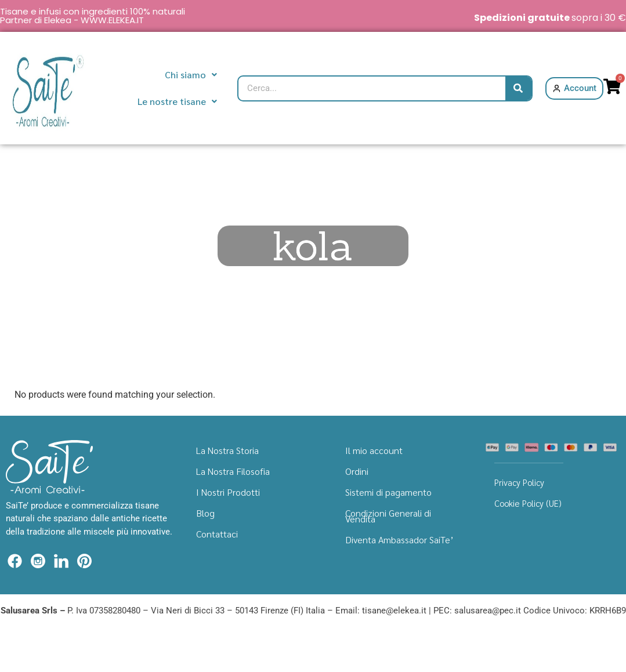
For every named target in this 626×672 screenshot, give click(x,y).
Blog (205, 513)
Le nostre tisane (177, 101)
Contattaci (217, 534)
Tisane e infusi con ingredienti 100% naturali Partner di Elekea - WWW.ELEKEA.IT (93, 16)
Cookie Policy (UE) (528, 503)
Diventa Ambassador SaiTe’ (399, 540)
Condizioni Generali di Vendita (388, 516)
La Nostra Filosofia (233, 471)
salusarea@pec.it (488, 611)
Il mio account (374, 450)
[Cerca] (518, 88)
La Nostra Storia (227, 450)
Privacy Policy (519, 482)
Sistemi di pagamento (388, 492)
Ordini (357, 471)
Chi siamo (191, 75)
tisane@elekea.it (394, 611)
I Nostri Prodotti (228, 492)
